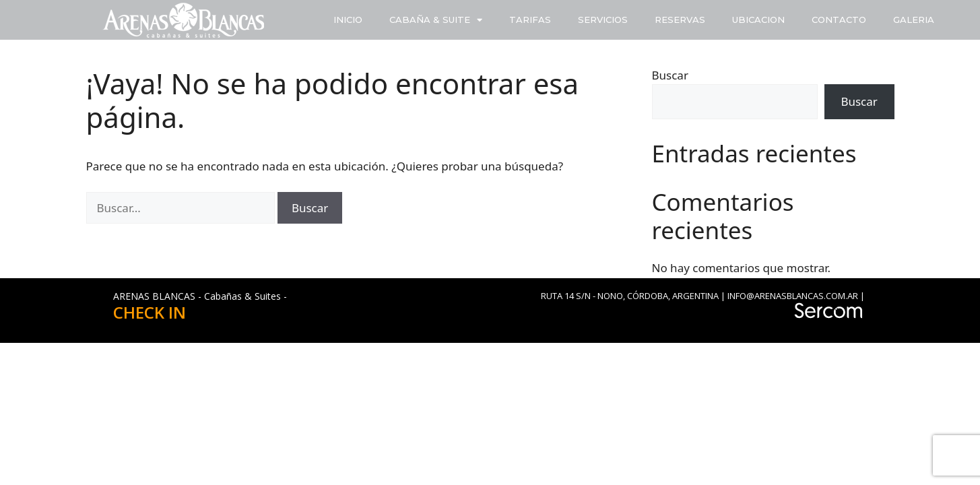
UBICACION (758, 20)
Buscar (670, 75)
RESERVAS (680, 20)
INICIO (348, 20)
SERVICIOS (603, 20)
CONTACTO (839, 20)
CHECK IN (150, 312)
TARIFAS (530, 20)
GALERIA (914, 20)
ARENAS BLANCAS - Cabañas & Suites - (200, 296)
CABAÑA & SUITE (436, 20)
